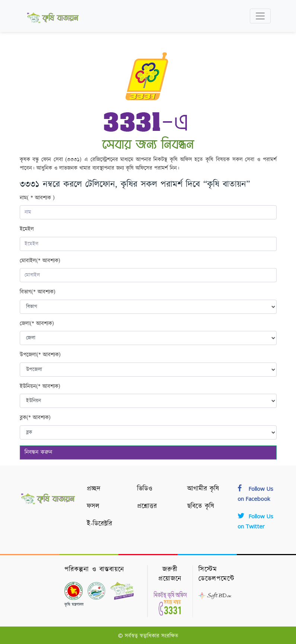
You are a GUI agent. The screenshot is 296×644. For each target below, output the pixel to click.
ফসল (93, 506)
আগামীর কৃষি (203, 489)
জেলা (37, 324)
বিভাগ (38, 292)
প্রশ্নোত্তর (147, 506)
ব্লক (35, 418)
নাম (37, 198)
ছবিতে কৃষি (201, 506)
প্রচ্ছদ (94, 489)
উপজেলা (40, 355)
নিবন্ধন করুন (38, 452)
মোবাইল (40, 261)
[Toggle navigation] (260, 16)
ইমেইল (27, 229)
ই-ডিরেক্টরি (99, 524)
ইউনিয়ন (40, 387)
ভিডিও (145, 489)
